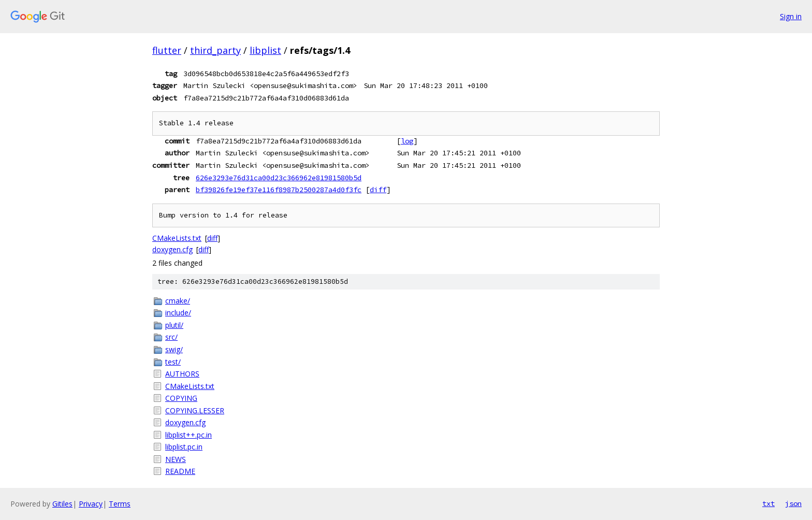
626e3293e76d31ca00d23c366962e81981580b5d (279, 178)
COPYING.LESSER (195, 410)
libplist (265, 50)
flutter (167, 50)
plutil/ (174, 325)
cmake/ (178, 301)
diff (378, 190)
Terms (120, 504)
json (793, 503)
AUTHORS (182, 374)
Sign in (791, 16)
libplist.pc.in (184, 447)
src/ (171, 337)
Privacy (91, 504)
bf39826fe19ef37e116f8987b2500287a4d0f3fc (279, 190)
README (180, 471)
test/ (173, 362)
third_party (215, 50)
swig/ (174, 349)
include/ (178, 313)
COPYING (181, 398)
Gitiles (62, 504)
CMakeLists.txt (177, 238)
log (407, 141)
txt (769, 503)
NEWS (176, 459)
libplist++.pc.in (189, 435)
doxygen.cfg (172, 249)
